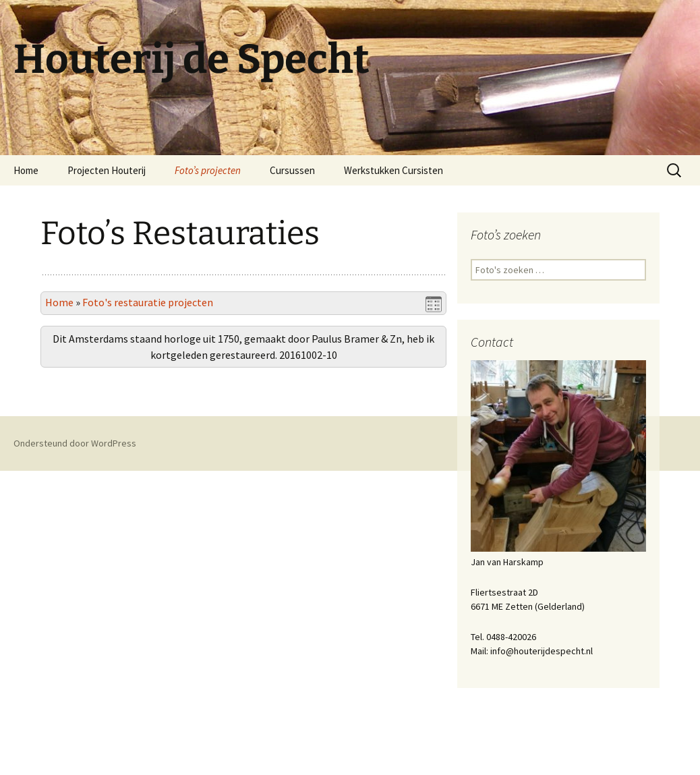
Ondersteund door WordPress (75, 747)
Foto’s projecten (208, 170)
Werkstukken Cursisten (393, 170)
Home (26, 170)
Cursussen (292, 170)
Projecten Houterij (107, 170)
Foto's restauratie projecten (148, 302)
